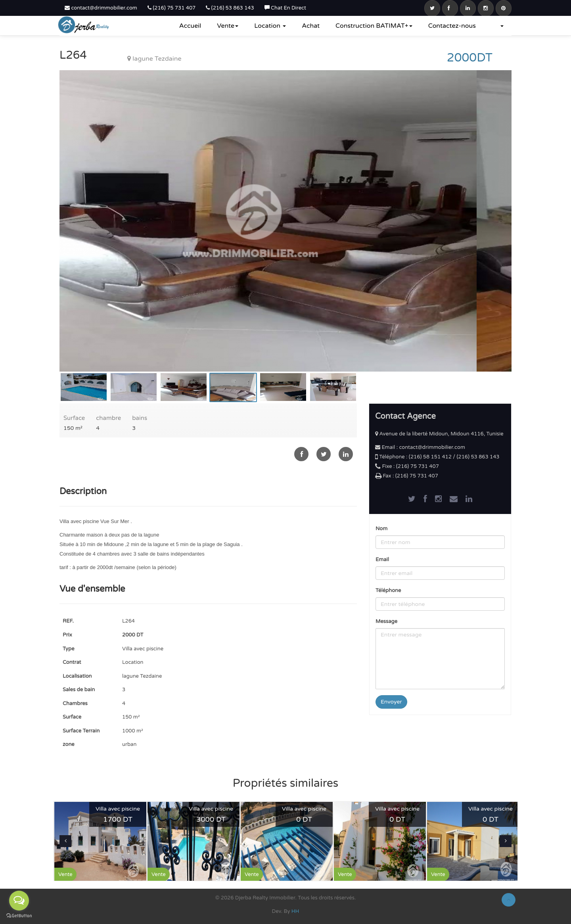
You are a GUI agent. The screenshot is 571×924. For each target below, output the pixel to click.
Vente (228, 26)
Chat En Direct (285, 8)
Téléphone (388, 590)
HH (295, 911)
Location (270, 26)
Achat (311, 26)
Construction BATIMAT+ (374, 26)
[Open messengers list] (19, 901)
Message (386, 621)
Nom (381, 529)
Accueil (190, 26)
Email (382, 560)
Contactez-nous (452, 26)
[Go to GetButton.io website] (19, 916)
